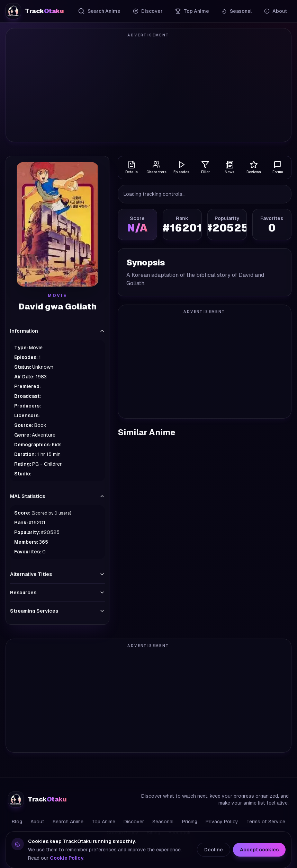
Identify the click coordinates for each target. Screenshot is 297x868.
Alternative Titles (57, 574)
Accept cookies (259, 850)
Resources (57, 593)
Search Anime (99, 11)
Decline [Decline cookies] (214, 850)
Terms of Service (266, 822)
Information (57, 331)
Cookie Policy (67, 858)
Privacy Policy (222, 822)
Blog (17, 822)
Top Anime (192, 11)
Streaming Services (57, 611)
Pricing (190, 822)
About (276, 11)
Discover (148, 11)
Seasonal (237, 11)
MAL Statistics (57, 496)
